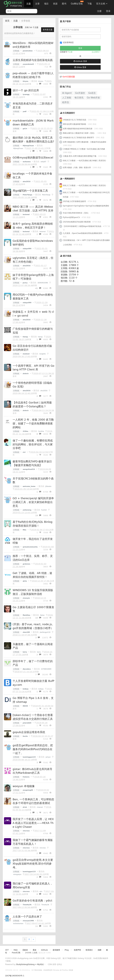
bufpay (41, 689)
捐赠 (99, 950)
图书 (64, 4)
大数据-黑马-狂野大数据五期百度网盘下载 (80, 156)
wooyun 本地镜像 (24, 786)
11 (38, 926)
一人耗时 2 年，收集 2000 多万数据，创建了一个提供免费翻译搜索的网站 (33, 423)
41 (38, 288)
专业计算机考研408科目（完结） (76, 213)
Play (67, 950)
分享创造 (16, 51)
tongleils (42, 354)
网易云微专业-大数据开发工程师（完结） (79, 133)
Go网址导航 (77, 3)
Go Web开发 (93, 98)
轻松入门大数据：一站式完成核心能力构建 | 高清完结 (84, 161)
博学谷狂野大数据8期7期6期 (74, 124)
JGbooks (48, 486)
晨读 (34, 950)
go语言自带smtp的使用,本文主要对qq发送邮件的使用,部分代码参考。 (33, 864)
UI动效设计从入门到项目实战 (75, 120)
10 (38, 618)
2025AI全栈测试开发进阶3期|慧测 (77, 222)
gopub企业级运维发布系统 (29, 732)
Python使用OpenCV (71, 217)
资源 (55, 4)
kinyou (41, 81)
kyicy (39, 652)
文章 (37, 4)
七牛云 (59, 964)
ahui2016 (44, 391)
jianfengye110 (45, 632)
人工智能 (67, 98)
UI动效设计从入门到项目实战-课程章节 (78, 138)
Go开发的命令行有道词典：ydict (32, 901)
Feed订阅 (16, 953)
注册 (99, 11)
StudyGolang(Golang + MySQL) (30, 964)
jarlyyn (48, 757)
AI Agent (67, 93)
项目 (46, 4)
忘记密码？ (96, 52)
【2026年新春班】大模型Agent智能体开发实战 (82, 226)
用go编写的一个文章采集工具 (30, 191)
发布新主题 (48, 30)
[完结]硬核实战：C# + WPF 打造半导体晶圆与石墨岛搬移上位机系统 (86, 242)
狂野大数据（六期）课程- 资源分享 (77, 168)
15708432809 (46, 669)
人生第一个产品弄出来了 (27, 917)
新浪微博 (56, 950)
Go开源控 (80, 93)
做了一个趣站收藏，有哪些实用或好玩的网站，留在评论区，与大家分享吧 (33, 444)
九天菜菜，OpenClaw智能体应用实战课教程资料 (83, 233)
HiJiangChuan (18, 148)
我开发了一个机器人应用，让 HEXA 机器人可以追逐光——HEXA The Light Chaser (33, 823)
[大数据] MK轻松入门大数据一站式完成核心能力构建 (84, 149)
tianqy (40, 337)
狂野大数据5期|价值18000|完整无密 (78, 129)
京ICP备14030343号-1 (15, 976)
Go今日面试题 (69, 77)
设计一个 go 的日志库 (26, 90)
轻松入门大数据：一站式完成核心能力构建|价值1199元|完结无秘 (86, 195)
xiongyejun (17, 874)
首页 (7, 21)
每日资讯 (79, 98)
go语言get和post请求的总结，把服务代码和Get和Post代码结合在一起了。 (33, 749)
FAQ (16, 950)
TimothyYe (45, 905)
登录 (108, 11)
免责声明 (77, 950)
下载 (90, 4)
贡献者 (25, 950)
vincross (43, 848)
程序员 (66, 102)
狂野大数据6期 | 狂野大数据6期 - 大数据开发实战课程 (85, 142)
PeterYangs (46, 195)
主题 (28, 4)
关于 (7, 950)
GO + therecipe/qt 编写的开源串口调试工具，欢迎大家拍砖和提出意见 (33, 502)
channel (40, 807)
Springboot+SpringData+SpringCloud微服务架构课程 (86, 206)
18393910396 (43, 283)
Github (44, 950)
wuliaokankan (18, 924)
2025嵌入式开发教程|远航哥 (74, 201)
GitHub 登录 (80, 61)
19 (38, 515)
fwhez (42, 615)
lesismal (43, 232)
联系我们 (89, 950)
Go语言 (92, 93)
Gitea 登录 (80, 67)
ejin (41, 891)
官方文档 (102, 4)
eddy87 (43, 162)
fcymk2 (44, 510)
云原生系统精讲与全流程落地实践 (33, 60)
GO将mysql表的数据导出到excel (33, 158)
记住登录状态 (67, 43)
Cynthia (41, 431)
